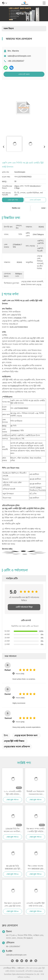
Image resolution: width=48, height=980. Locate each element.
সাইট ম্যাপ (21, 968)
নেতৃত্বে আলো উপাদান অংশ (26, 736)
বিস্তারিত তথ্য (16, 208)
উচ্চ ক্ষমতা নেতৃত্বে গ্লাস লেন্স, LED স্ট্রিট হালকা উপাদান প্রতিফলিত (13, 905)
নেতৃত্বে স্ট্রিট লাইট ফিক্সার (14, 741)
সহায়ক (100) (20, 698)
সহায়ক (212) (20, 722)
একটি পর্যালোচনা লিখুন (24, 607)
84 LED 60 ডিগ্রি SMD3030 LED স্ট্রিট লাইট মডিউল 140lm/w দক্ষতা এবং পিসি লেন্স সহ (13, 867)
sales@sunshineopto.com (19, 56)
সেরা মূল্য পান (13, 200)
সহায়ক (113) (20, 674)
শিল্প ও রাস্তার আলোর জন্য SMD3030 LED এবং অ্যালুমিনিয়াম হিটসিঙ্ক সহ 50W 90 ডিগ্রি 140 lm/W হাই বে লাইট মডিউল (36, 867)
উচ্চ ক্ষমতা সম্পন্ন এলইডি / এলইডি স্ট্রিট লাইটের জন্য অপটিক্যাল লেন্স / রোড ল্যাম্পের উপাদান (35, 830)
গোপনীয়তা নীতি (9, 968)
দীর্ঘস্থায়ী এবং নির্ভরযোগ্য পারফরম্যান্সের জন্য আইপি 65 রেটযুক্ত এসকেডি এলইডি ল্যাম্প (35, 793)
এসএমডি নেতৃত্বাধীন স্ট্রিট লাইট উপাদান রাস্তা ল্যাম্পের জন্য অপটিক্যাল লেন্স (35, 905)
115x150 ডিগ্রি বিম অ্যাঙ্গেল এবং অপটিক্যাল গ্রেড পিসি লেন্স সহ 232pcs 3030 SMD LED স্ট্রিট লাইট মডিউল (12, 830)
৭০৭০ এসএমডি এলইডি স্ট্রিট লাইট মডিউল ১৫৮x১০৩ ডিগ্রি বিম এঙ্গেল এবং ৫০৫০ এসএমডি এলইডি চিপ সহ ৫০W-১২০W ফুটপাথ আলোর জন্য (13, 793)
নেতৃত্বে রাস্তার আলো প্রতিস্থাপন (17, 747)
